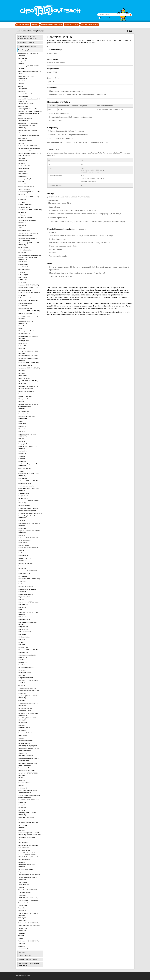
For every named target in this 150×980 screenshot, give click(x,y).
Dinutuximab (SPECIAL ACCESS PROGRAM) (28, 337)
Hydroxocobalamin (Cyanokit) (27, 511)
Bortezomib (22, 163)
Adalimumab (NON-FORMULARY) (29, 66)
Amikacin (21, 86)
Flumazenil (22, 429)
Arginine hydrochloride (25, 118)
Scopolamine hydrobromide (27, 837)
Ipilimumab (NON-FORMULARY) (28, 548)
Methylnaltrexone (24, 629)
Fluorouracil (22, 431)
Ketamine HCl (23, 561)
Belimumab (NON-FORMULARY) (28, 146)
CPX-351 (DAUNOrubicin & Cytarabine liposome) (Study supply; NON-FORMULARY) (30, 257)
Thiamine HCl (23, 882)
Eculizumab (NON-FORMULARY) (29, 363)
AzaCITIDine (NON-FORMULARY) (29, 136)
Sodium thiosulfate (24, 860)
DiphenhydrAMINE (24, 341)
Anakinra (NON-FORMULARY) (28, 109)
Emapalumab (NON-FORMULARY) (29, 368)
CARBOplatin (22, 176)
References (22, 952)
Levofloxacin (22, 581)
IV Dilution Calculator (25, 956)
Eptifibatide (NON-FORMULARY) (28, 386)
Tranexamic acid (23, 903)
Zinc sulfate (22, 946)
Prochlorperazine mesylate (26, 771)
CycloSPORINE (23, 267)
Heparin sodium (23, 498)
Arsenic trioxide (23, 121)
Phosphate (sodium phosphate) (28, 746)
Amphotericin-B (23, 96)
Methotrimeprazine (24, 620)
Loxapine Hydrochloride (26, 594)
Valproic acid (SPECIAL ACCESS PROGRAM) (28, 914)
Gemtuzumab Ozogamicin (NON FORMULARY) (28, 465)
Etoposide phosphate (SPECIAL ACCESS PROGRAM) (28, 405)
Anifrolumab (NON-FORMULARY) (29, 123)
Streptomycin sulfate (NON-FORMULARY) (27, 866)
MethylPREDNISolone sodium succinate (27, 623)
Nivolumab (22, 675)
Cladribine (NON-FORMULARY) (28, 233)
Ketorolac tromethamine (26, 563)
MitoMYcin (22, 645)
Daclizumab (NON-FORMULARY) (29, 285)
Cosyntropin (22, 253)
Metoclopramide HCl (25, 632)
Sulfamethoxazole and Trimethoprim (29, 874)
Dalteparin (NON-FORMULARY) (28, 288)
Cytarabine (22, 272)
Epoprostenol (22, 384)
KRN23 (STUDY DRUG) (26, 558)
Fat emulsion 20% (24, 411)
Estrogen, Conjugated (25, 396)
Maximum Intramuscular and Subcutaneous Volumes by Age (28, 38)
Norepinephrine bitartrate (26, 678)
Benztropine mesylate (25, 151)
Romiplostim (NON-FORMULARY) (29, 822)
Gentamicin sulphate (25, 468)
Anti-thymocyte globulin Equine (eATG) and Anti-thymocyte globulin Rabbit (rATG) (30, 113)
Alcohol (21, 74)
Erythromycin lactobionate (26, 391)
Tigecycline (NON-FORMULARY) (28, 890)
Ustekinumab (22, 911)
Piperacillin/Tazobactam (26, 756)
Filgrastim (21, 421)
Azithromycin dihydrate (25, 141)
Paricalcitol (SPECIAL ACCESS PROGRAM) (28, 719)
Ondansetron (22, 693)
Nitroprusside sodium (25, 673)
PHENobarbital (23, 735)
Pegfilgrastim (22, 725)
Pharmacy (35, 24)
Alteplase (21, 83)
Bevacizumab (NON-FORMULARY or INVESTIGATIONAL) (30, 155)
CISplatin (21, 228)
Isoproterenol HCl (24, 556)
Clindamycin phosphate (25, 236)
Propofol (21, 778)
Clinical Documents (23, 24)
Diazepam (22, 319)
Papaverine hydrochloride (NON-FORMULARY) (28, 714)
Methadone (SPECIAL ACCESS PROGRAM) (28, 613)
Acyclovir (21, 63)
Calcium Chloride (24, 184)
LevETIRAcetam (23, 576)
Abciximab (22, 56)
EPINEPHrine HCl (24, 376)
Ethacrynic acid (23, 399)
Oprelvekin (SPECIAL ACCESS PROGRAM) (28, 697)
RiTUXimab (22, 810)
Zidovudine (22, 944)
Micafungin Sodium (24, 637)
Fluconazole (22, 424)
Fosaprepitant (23, 444)
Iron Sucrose (22, 553)
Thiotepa (21, 887)
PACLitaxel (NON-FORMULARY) (28, 703)
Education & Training (72, 24)
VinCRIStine (22, 933)
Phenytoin (21, 738)
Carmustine (22, 194)
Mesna (20, 610)
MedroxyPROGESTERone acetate (29, 602)
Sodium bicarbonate (24, 850)
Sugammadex (23, 872)
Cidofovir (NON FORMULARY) (28, 220)
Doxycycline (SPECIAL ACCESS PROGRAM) (28, 352)
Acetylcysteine (23, 61)
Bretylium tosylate (24, 169)
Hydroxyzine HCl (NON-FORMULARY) (30, 513)
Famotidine (22, 409)
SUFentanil (22, 828)
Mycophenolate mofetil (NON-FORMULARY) (27, 656)
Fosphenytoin (22, 451)
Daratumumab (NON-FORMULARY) (29, 293)
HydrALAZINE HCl (24, 506)
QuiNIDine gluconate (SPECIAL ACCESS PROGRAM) (28, 792)
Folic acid (21, 439)
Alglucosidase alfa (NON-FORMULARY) (26, 77)
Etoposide (21, 402)
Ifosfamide (22, 526)
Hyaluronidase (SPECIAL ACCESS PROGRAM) (29, 502)
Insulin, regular (23, 543)
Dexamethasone (23, 306)
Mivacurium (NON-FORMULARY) (28, 650)
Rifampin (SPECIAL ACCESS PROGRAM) (27, 814)
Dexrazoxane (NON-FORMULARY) (29, 311)
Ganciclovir (22, 459)
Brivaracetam (22, 171)
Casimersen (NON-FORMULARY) (29, 197)
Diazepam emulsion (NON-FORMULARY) (27, 322)
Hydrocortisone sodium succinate (28, 508)
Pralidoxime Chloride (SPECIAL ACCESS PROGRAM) (28, 764)
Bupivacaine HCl (23, 174)
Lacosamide (22, 568)
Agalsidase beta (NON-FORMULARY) (30, 71)
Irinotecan (21, 550)
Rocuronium (22, 820)
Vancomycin (22, 918)
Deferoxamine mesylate (26, 298)
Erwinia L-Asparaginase (26, 389)
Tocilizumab (22, 895)
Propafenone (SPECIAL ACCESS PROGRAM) (28, 774)
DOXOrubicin (22, 346)
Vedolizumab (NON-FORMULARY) (29, 923)
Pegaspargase (23, 723)
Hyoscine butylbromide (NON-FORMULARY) (27, 517)
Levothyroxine (23, 584)
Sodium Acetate (23, 843)
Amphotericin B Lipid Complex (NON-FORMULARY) (30, 100)
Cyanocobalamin (23, 264)
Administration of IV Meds (26, 42)
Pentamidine (22, 730)
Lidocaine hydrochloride (26, 586)
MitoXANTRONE (23, 647)
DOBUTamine (23, 343)
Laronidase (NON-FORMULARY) (28, 571)
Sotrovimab (22, 862)
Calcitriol (21, 181)
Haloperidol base (24, 496)
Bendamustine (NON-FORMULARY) (29, 148)
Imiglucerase (22, 528)
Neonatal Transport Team (90, 24)
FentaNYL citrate (23, 414)
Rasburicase (22, 802)
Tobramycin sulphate (25, 893)
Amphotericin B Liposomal (26, 104)
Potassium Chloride (24, 761)
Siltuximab (22, 840)
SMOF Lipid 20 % (24, 825)
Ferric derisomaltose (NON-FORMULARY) (27, 418)
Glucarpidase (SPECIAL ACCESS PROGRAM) (29, 475)
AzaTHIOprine (23, 138)
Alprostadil (22, 81)
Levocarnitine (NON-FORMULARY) (29, 579)
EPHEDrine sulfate (24, 378)
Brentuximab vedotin (25, 166)
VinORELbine (23, 936)
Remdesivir (22, 805)
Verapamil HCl (23, 928)
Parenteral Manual (27, 31)
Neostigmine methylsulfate (26, 667)
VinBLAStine (22, 931)
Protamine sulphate (24, 783)
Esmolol (21, 394)
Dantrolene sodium (25, 290)
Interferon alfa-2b (24, 545)
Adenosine (22, 69)
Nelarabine (22, 665)
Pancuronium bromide (25, 708)
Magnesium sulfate (24, 597)
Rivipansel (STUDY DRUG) (27, 817)
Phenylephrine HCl (24, 743)
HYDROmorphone (24, 493)
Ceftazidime (22, 212)
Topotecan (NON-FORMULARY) (28, 898)
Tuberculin (22, 908)
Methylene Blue (23, 627)
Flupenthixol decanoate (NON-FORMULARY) (28, 435)
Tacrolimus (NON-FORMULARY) (28, 877)
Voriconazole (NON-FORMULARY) (29, 941)
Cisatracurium (23, 225)
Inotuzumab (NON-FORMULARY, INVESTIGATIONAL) (28, 539)
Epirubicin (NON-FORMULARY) (28, 381)
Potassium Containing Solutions (28, 960)
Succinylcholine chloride (26, 869)
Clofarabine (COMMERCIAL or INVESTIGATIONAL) (28, 239)
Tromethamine (23, 905)
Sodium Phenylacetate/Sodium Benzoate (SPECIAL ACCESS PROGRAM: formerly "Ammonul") (28, 855)
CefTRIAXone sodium (25, 205)
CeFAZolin (22, 202)
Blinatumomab (23, 161)
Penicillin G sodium (24, 728)
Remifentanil (22, 808)
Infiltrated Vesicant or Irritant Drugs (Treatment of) (29, 965)
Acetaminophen (23, 58)
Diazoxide (21, 326)
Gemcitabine (22, 461)
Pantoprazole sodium (25, 711)
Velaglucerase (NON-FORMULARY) (29, 926)
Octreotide (22, 686)
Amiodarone (22, 91)
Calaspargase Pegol (25, 179)
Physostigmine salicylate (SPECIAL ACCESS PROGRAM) (29, 749)
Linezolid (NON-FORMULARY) (28, 589)
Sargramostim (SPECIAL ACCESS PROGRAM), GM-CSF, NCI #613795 (29, 834)
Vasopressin (22, 920)
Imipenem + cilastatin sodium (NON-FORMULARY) (29, 532)
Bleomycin (22, 158)
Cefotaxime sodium (24, 207)
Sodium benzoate (24, 848)
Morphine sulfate (23, 653)
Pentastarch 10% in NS (25, 733)
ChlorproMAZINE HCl (25, 230)
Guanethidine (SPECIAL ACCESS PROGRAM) (29, 490)
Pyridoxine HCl (23, 788)
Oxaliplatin (22, 700)
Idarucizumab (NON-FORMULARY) (29, 523)
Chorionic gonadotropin (25, 218)
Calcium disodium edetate (26, 187)
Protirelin (21, 785)
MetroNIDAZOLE (24, 634)
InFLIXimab (22, 535)
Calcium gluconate (24, 189)
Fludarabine (22, 426)
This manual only (105, 18)
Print (130, 31)
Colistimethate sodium (25, 250)
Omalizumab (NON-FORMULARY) (29, 688)
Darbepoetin (22, 295)
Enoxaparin (22, 373)
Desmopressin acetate (25, 303)
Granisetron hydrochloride (26, 486)
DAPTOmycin (23, 277)
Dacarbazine (22, 282)
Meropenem (22, 607)
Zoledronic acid (23, 949)
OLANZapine (22, 683)
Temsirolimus (22, 880)
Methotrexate (22, 617)
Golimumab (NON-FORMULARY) (28, 481)
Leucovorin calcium (24, 574)
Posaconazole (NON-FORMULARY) (29, 758)
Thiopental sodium (24, 885)
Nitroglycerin (22, 670)
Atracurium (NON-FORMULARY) (28, 130)
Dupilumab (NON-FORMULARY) (28, 356)
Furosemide (22, 453)
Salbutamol (22, 830)
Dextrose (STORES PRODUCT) (28, 316)
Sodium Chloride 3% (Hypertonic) (28, 845)
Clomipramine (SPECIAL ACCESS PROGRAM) (29, 244)
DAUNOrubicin (23, 280)
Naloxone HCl (23, 662)
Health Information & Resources (52, 24)
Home (19, 31)
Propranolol (22, 780)
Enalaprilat (22, 371)
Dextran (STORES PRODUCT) (28, 313)
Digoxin (21, 328)
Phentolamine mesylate (25, 741)
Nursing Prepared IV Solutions (27, 46)
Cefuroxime (22, 215)
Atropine (21, 133)
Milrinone (21, 642)
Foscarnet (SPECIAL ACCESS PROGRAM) (28, 447)
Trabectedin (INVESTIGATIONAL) (29, 900)
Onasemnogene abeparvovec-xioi (29, 691)
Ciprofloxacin (22, 223)
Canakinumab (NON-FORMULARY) (29, 192)
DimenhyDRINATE (24, 334)
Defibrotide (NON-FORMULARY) (28, 301)
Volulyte (21, 938)
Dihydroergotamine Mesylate (27, 331)
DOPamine (22, 348)
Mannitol (21, 599)
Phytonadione (23, 753)
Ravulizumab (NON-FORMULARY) (29, 800)
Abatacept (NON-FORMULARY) (28, 53)
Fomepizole (22, 441)
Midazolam (22, 640)
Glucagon (21, 471)
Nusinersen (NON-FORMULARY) (28, 680)
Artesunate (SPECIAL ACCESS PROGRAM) (28, 127)
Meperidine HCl (23, 605)
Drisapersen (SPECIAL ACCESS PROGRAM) (28, 359)
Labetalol (21, 566)
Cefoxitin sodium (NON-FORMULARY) (30, 210)
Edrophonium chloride (25, 365)
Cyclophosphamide (24, 270)
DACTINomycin (23, 275)
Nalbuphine (22, 660)
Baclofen (21, 143)
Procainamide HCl (24, 768)
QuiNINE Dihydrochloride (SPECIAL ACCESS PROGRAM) (29, 796)
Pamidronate (22, 706)
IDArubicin (22, 520)
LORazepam (22, 592)
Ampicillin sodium (24, 106)
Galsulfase (22, 456)
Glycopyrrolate (23, 478)
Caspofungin (22, 199)
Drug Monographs (39, 31)
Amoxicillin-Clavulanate (25, 94)
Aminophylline (23, 89)
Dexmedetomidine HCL (25, 308)
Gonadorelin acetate (25, 483)
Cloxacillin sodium (24, 247)
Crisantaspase (23, 262)
